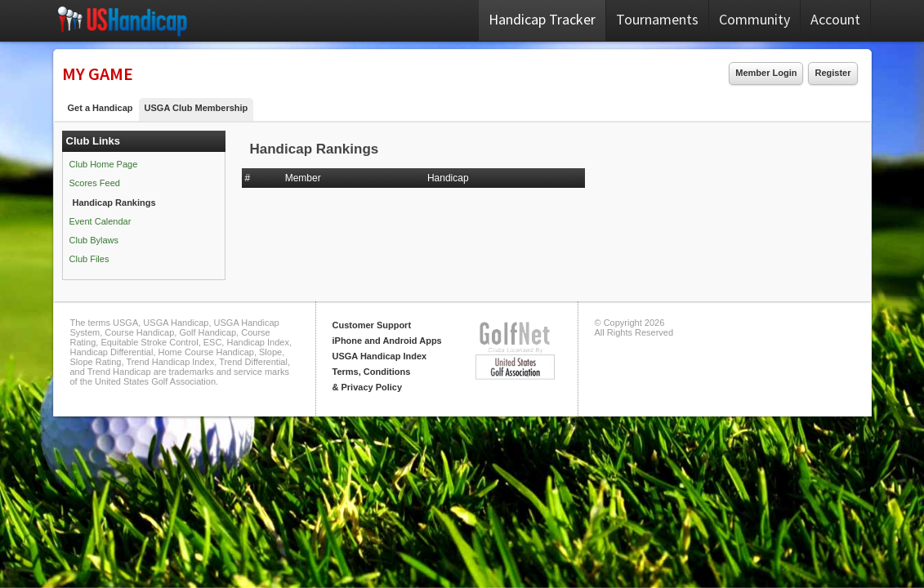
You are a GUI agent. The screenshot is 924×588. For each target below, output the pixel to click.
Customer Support (372, 325)
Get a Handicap (100, 108)
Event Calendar (100, 221)
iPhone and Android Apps (387, 341)
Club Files (89, 259)
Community (754, 19)
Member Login (766, 73)
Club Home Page (104, 164)
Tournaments (657, 19)
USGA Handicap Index (380, 356)
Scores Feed (95, 183)
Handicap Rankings (114, 203)
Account (835, 19)
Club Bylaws (94, 240)
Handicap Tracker (542, 19)
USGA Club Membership (196, 108)
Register (832, 73)
